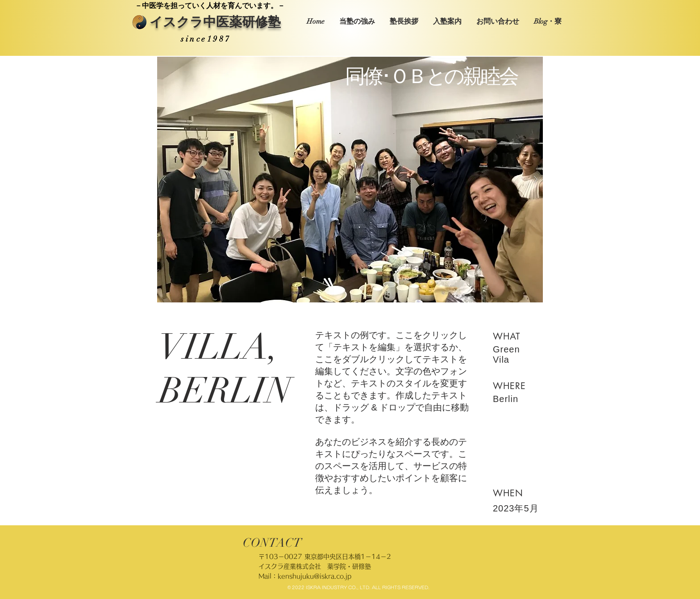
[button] (350, 180)
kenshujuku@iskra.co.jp (315, 576)
